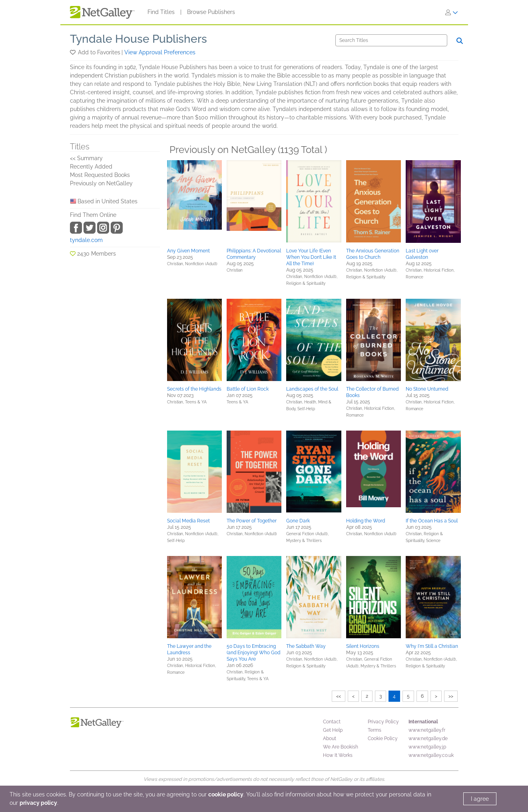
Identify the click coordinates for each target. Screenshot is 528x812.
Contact (332, 722)
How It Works (338, 755)
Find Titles (161, 12)
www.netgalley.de (428, 739)
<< (339, 696)
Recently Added (91, 167)
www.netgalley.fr (427, 730)
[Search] (391, 40)
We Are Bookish (341, 747)
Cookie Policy (383, 739)
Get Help (333, 730)
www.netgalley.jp (427, 747)
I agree (480, 799)
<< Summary (86, 158)
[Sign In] (452, 12)
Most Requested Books (100, 175)
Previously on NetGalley (101, 183)
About (330, 739)
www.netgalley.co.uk (431, 755)
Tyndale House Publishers (138, 39)
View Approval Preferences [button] (160, 52)
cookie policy (226, 794)
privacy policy (38, 803)
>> (451, 696)
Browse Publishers (211, 12)
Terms (375, 730)
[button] (73, 52)
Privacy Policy (383, 722)
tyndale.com (86, 240)
